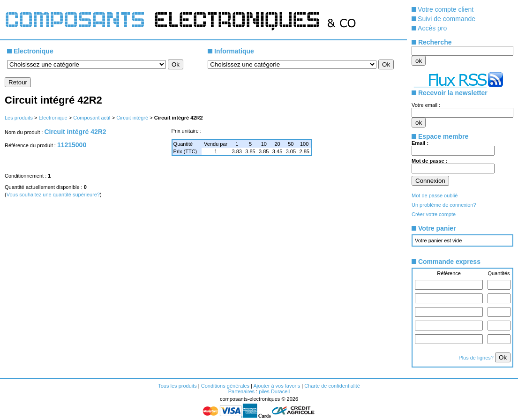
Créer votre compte (434, 214)
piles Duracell (274, 391)
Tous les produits (177, 386)
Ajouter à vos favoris (277, 386)
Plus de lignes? (477, 358)
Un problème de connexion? (444, 205)
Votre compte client (446, 9)
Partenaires (241, 391)
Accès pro (432, 28)
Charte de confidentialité (332, 386)
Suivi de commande (447, 19)
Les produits (19, 118)
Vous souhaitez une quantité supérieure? (53, 195)
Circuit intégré (132, 118)
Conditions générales (225, 386)
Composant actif (92, 118)
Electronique (53, 118)
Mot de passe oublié (435, 195)
